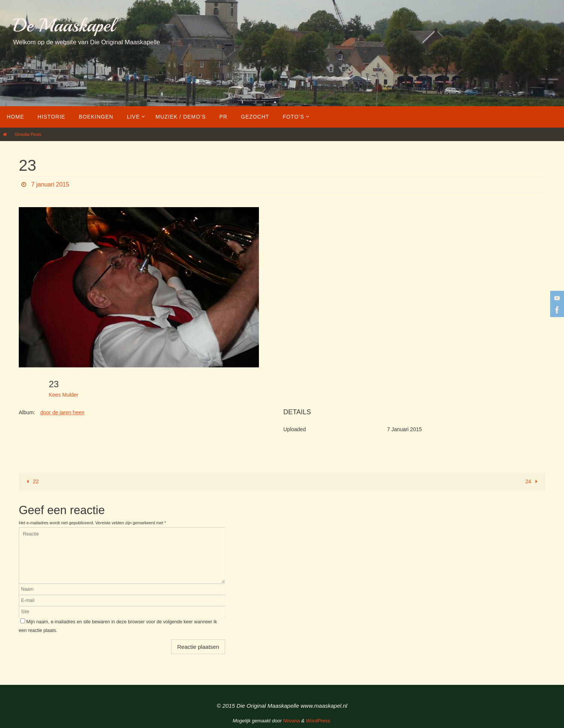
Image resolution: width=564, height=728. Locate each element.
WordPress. (319, 721)
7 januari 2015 (50, 184)
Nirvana (291, 721)
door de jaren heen (62, 412)
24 (533, 481)
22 (31, 481)
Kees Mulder (64, 395)
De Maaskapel (64, 25)
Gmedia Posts (28, 134)
